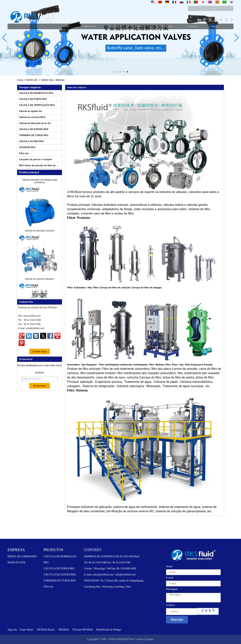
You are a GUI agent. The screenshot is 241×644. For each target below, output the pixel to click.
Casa (20, 80)
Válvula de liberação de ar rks (35, 123)
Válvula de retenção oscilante (40, 232)
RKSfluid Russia (46, 630)
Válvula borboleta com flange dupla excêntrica (39, 182)
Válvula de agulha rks (31, 111)
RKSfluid (64, 630)
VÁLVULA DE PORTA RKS (33, 99)
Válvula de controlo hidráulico (40, 280)
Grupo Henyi (26, 630)
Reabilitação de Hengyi (109, 630)
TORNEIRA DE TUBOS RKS (34, 135)
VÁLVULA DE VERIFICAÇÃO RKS (37, 105)
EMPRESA (16, 550)
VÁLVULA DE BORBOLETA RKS (36, 93)
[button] (114, 72)
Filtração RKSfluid (83, 630)
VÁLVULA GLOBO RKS (31, 141)
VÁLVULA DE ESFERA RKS (34, 129)
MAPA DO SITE (16, 562)
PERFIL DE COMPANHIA (22, 556)
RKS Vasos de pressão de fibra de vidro (39, 165)
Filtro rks (24, 153)
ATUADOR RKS (27, 147)
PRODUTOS (53, 550)
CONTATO (93, 550)
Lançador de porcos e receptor (36, 159)
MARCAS (32, 80)
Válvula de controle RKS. (32, 117)
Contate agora (40, 351)
